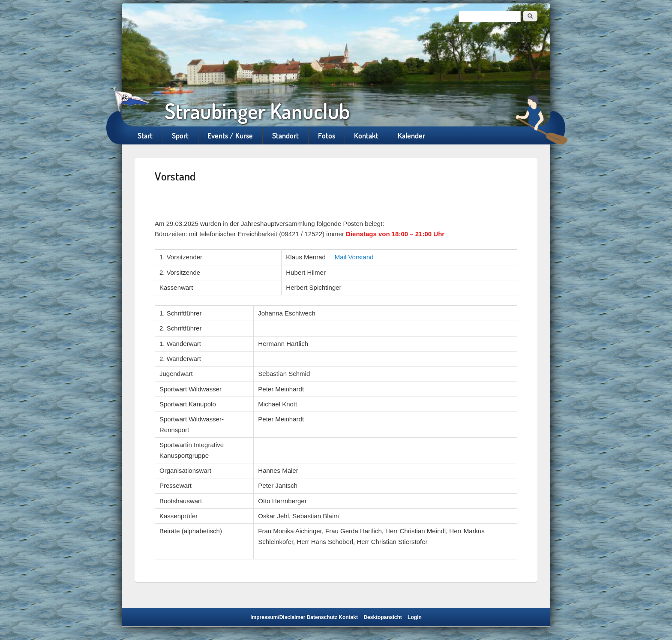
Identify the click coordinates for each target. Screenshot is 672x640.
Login (415, 617)
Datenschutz (322, 617)
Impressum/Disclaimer (278, 617)
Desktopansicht (382, 617)
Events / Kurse (230, 135)
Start (145, 135)
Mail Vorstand (354, 257)
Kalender (411, 135)
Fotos (327, 135)
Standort (285, 135)
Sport (180, 135)
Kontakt (366, 135)
